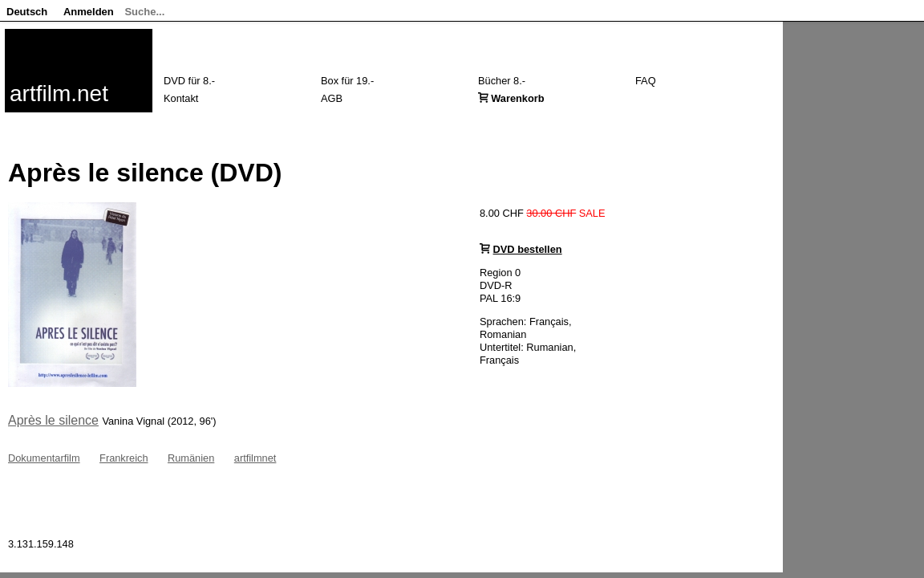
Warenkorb (517, 98)
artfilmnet (255, 458)
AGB (332, 98)
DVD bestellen (528, 249)
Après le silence (53, 420)
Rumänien (191, 458)
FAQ (646, 81)
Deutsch (27, 12)
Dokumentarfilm (44, 458)
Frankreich (124, 458)
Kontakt (181, 98)
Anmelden (89, 12)
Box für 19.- (347, 81)
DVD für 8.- (189, 81)
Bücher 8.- (502, 81)
